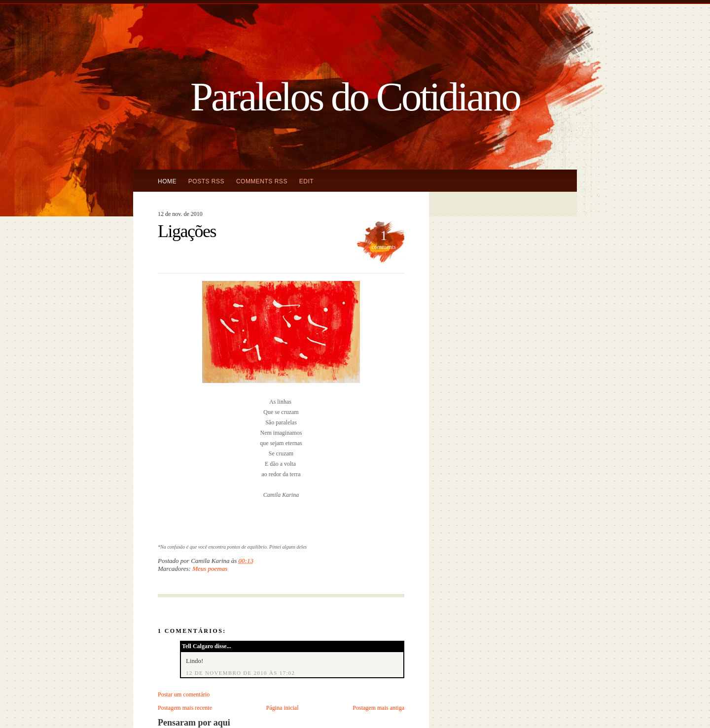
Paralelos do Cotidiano (355, 97)
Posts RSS (206, 181)
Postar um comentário (184, 694)
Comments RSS (262, 181)
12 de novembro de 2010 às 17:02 (240, 673)
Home (167, 181)
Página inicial (283, 708)
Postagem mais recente (185, 708)
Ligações (187, 231)
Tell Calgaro (197, 646)
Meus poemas (210, 569)
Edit (306, 181)
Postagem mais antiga (378, 708)
